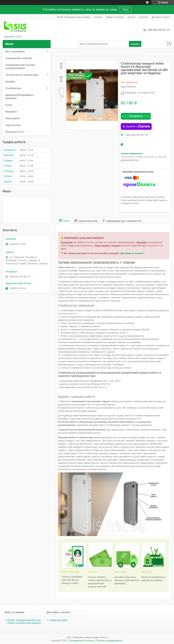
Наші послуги (13, 125)
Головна (98, 17)
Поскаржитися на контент (82, 641)
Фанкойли (11, 112)
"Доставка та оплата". (132, 253)
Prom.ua (104, 637)
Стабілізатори (13, 88)
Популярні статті (15, 132)
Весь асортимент (15, 51)
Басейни (10, 82)
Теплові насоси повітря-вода (22, 75)
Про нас (131, 17)
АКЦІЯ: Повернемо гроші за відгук (74, 17)
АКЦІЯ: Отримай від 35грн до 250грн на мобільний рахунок (24, 622)
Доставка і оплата (161, 17)
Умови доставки (59, 620)
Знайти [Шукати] (135, 44)
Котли (9, 105)
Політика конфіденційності (110, 641)
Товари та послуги (115, 17)
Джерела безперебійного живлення (20, 97)
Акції (126, 9)
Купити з (138, 126)
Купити (138, 116)
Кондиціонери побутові (18, 58)
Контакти (144, 17)
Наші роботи (13, 118)
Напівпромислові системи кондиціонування (20, 67)
